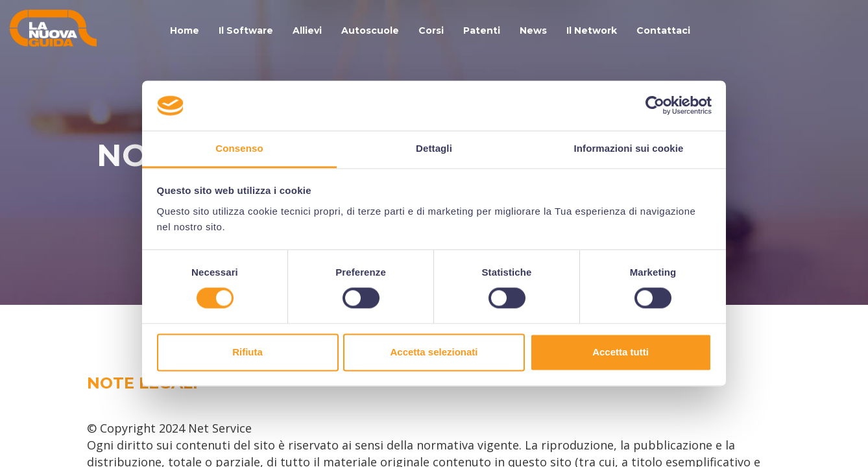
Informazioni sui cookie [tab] (629, 148)
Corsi (431, 30)
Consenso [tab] (239, 148)
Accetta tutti (621, 352)
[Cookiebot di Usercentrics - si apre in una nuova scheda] (655, 106)
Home (185, 30)
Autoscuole (370, 30)
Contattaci (663, 30)
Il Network (592, 30)
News (533, 30)
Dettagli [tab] (434, 148)
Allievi (307, 30)
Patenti (482, 30)
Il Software (246, 30)
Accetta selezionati (434, 352)
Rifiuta (247, 352)
